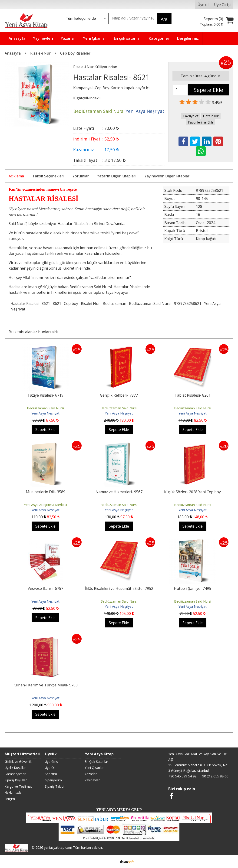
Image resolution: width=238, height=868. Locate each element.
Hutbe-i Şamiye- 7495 (192, 588)
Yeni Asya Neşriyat (45, 413)
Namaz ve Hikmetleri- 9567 (119, 492)
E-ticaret (112, 861)
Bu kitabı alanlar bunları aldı (33, 332)
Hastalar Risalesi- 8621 (30, 303)
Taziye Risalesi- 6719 (45, 395)
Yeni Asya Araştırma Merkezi (45, 505)
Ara (164, 19)
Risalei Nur (90, 303)
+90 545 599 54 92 (182, 776)
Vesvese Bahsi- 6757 (45, 588)
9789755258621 (188, 303)
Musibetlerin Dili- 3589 (46, 492)
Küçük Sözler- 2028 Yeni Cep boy (192, 492)
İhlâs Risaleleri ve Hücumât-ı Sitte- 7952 (119, 588)
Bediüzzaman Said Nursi (150, 303)
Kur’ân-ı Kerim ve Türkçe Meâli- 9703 (46, 685)
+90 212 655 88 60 (214, 776)
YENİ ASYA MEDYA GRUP (119, 810)
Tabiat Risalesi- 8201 (193, 395)
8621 (57, 303)
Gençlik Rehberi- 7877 (119, 395)
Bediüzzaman (114, 303)
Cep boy (71, 303)
